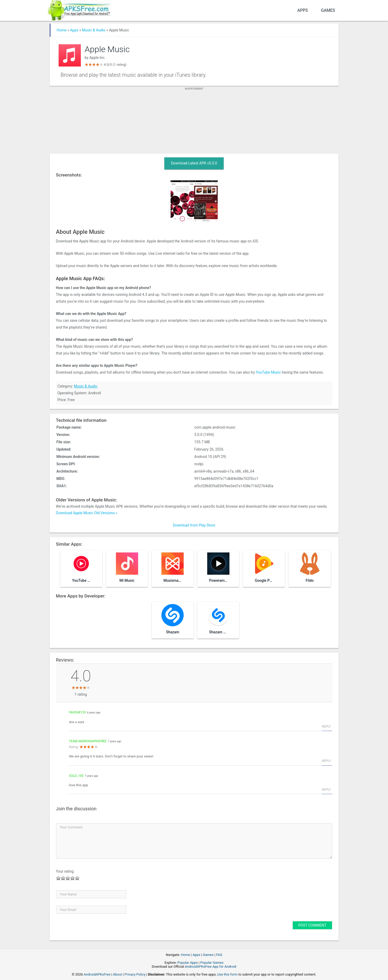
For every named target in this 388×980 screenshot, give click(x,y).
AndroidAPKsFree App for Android (211, 967)
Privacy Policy (135, 974)
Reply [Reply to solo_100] (326, 790)
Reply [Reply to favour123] (326, 727)
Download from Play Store (194, 525)
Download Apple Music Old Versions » (87, 513)
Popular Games (212, 963)
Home (62, 30)
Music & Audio (94, 30)
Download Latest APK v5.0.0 (194, 163)
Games (328, 10)
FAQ (219, 955)
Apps (302, 10)
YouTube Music (268, 372)
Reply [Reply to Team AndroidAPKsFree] (326, 761)
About (118, 974)
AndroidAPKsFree (97, 974)
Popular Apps (188, 963)
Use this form (227, 974)
